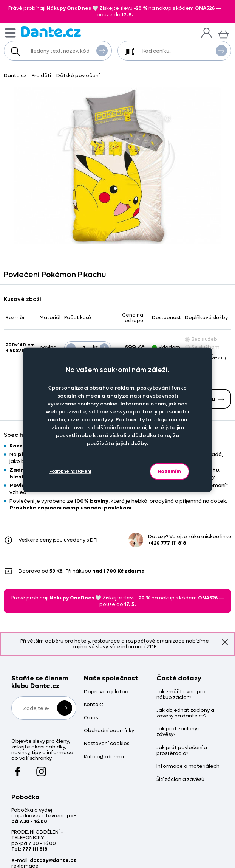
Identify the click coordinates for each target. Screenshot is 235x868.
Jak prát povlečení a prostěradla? (182, 751)
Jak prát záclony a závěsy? (179, 732)
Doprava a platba (106, 692)
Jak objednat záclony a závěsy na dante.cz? (185, 713)
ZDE (152, 647)
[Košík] (223, 33)
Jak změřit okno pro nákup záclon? (181, 695)
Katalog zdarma (104, 757)
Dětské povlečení (78, 75)
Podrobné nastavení (70, 471)
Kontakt (94, 705)
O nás (91, 718)
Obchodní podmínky (109, 731)
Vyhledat (102, 50)
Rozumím (169, 471)
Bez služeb (201, 339)
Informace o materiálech (188, 766)
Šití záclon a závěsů (180, 780)
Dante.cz (15, 75)
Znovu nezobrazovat (225, 642)
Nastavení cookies (107, 744)
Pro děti (41, 75)
